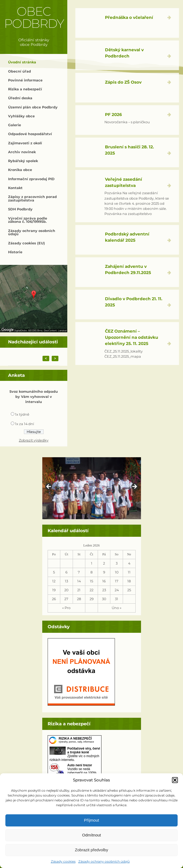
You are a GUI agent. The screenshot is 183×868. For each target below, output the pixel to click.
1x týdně (22, 414)
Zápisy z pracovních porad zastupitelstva (32, 199)
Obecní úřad (20, 71)
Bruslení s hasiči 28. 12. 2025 (129, 150)
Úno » (117, 608)
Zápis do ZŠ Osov (123, 82)
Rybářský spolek (23, 161)
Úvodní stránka (22, 62)
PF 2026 (113, 115)
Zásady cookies (63, 861)
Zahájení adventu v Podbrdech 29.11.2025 (128, 269)
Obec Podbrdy (34, 17)
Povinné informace (25, 80)
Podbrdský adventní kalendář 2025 (127, 237)
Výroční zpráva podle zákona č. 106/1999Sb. (28, 220)
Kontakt (15, 188)
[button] (175, 780)
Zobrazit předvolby (91, 850)
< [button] (49, 487)
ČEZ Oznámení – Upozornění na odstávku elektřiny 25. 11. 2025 (132, 337)
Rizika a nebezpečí (25, 89)
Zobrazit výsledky (34, 440)
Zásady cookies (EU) (27, 243)
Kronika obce (20, 170)
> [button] (134, 487)
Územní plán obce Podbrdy (33, 107)
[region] (92, 488)
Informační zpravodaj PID (31, 179)
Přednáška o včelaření (129, 17)
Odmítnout (91, 835)
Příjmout (91, 820)
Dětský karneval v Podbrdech (124, 53)
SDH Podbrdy (20, 209)
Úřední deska (20, 98)
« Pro (66, 608)
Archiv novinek (22, 152)
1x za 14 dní (24, 424)
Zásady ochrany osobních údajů (104, 861)
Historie (15, 252)
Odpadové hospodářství (30, 134)
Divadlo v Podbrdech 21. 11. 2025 (134, 302)
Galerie (15, 125)
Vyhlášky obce (21, 116)
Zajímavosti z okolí (25, 143)
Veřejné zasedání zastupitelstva (124, 182)
